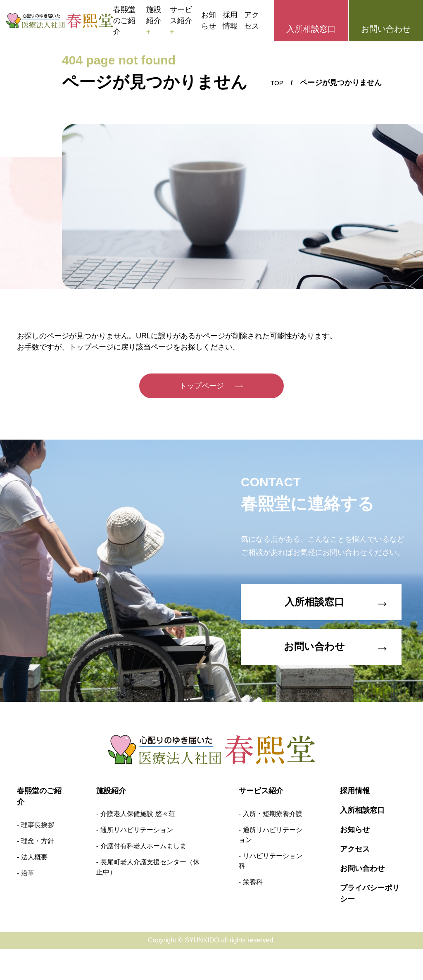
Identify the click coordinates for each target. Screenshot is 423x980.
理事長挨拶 (38, 856)
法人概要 (34, 888)
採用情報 (230, 20)
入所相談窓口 (311, 29)
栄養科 (253, 913)
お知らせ (209, 20)
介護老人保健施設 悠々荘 (138, 845)
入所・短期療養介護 (273, 845)
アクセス (252, 20)
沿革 (28, 904)
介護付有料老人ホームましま (143, 877)
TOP (276, 83)
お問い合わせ (386, 29)
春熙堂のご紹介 (124, 21)
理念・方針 (38, 872)
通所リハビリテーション (137, 861)
